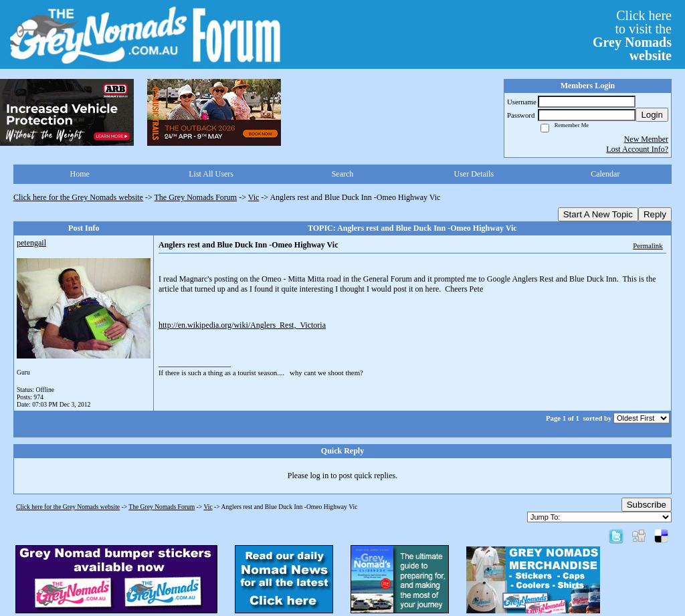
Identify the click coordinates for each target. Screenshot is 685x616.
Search (343, 174)
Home (80, 174)
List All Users (211, 174)
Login (652, 115)
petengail (31, 243)
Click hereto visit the (632, 35)
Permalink (648, 245)
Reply (655, 214)
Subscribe (647, 505)
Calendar (605, 174)
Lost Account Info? (637, 149)
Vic (254, 197)
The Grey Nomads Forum (196, 197)
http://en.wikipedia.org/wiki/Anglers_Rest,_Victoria (242, 325)
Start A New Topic (598, 214)
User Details (474, 174)
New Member (646, 139)
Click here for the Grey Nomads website (78, 197)
